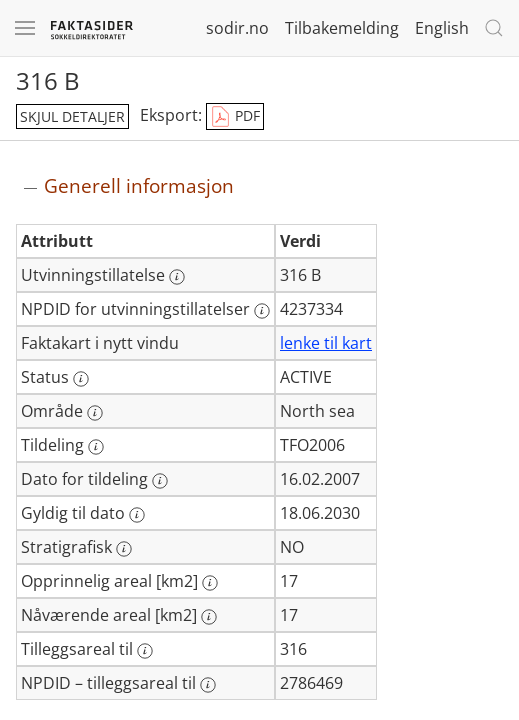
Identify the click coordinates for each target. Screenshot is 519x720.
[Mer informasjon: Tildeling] (96, 447)
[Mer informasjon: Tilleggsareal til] (145, 651)
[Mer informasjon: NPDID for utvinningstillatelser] (262, 311)
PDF (235, 117)
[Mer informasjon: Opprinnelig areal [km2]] (210, 583)
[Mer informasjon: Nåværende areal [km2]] (209, 617)
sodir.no (237, 28)
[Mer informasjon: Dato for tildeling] (160, 481)
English (442, 28)
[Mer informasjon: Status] (81, 379)
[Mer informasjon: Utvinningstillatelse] (177, 277)
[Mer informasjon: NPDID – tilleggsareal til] (208, 685)
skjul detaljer (72, 116)
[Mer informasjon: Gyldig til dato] (137, 515)
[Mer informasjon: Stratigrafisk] (124, 549)
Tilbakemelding (342, 28)
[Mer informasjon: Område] (95, 413)
